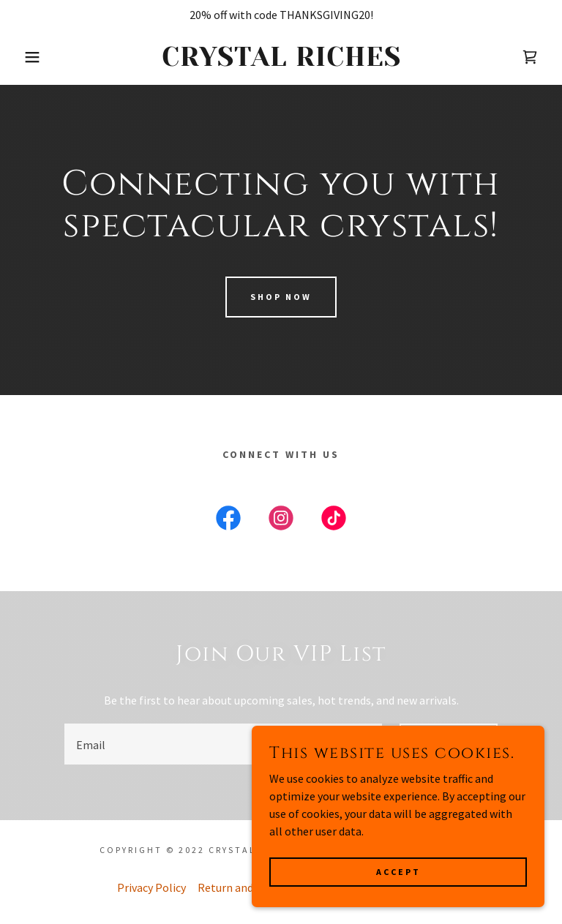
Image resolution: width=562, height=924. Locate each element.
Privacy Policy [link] (151, 887)
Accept (398, 872)
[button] (28, 57)
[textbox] (223, 744)
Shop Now (281, 297)
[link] (281, 61)
